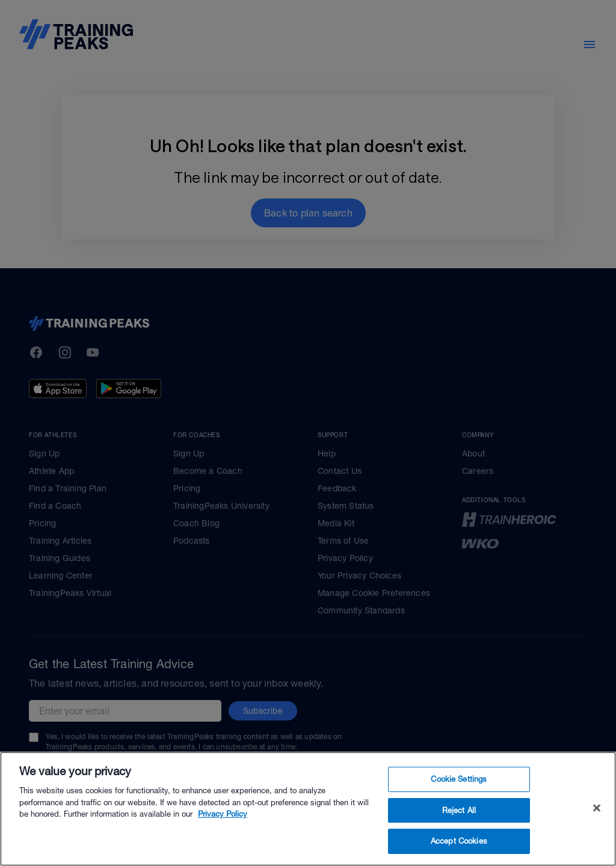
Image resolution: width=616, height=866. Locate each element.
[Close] (597, 817)
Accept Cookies (459, 850)
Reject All (459, 819)
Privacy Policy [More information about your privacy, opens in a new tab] (223, 822)
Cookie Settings (459, 788)
